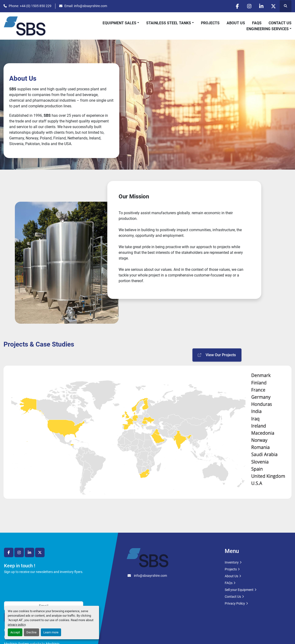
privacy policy (17, 625)
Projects (210, 23)
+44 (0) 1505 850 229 (36, 6)
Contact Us (280, 23)
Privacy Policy (235, 603)
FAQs (257, 23)
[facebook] (237, 6)
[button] (121, 23)
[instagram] (249, 6)
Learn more (51, 632)
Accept (15, 632)
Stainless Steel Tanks (169, 23)
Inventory (232, 562)
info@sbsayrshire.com (91, 6)
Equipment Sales (119, 23)
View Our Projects (216, 355)
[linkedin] (261, 6)
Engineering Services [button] (268, 29)
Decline (31, 632)
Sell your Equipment (239, 590)
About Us (236, 23)
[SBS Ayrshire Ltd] (147, 557)
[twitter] (273, 6)
